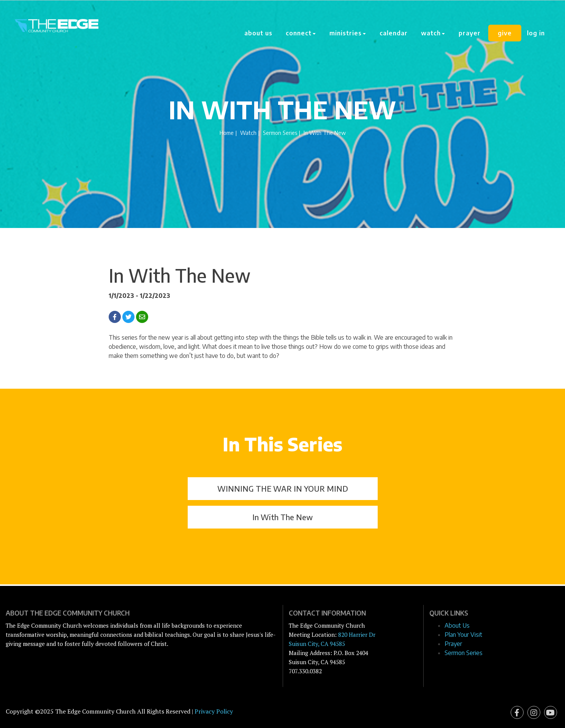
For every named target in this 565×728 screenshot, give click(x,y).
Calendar (394, 33)
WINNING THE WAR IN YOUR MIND (283, 488)
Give (505, 33)
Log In (536, 33)
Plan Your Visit (463, 635)
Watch (248, 133)
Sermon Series (280, 133)
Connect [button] (301, 33)
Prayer (470, 33)
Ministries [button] (348, 33)
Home (227, 133)
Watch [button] (433, 33)
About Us (258, 33)
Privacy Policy (214, 711)
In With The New (282, 517)
